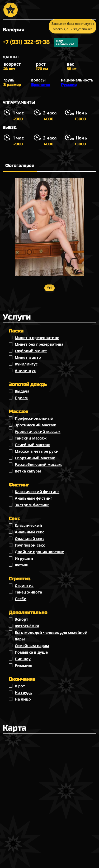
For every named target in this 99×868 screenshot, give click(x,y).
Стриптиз (24, 585)
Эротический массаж (35, 425)
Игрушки (24, 558)
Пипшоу (23, 659)
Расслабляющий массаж (38, 464)
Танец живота (28, 592)
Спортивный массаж (35, 458)
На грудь (23, 693)
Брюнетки (41, 85)
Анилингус (25, 371)
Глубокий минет (31, 351)
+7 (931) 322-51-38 (40, 42)
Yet (49, 288)
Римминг (24, 665)
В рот (20, 686)
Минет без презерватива (39, 344)
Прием (21, 398)
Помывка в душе (31, 652)
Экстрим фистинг (32, 505)
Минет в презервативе (37, 338)
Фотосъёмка (27, 626)
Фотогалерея (20, 165)
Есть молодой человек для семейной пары (51, 636)
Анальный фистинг (34, 498)
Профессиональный (34, 418)
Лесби (21, 599)
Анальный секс (29, 532)
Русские (69, 85)
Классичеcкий (28, 525)
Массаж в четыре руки (37, 451)
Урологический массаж (38, 431)
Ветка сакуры (28, 471)
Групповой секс (30, 545)
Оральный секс (30, 539)
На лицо (23, 699)
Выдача (22, 391)
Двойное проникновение (39, 552)
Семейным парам (32, 646)
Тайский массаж (31, 438)
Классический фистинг (37, 492)
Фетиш (22, 565)
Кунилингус (26, 364)
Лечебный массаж (32, 445)
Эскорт (22, 619)
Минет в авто (28, 357)
